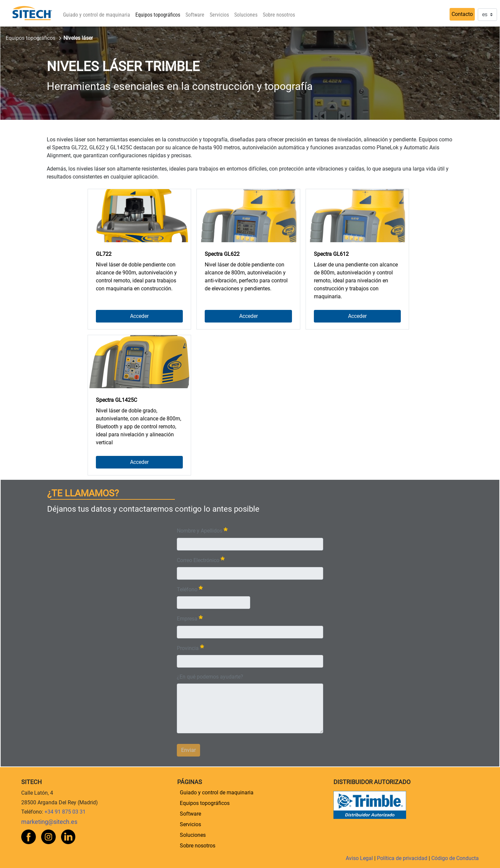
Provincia (190, 648)
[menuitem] (97, 15)
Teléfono (190, 589)
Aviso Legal (360, 858)
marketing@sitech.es (49, 822)
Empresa (190, 618)
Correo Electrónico (201, 560)
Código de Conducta (455, 858)
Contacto (462, 14)
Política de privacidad (403, 858)
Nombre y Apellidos (202, 530)
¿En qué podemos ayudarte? (210, 677)
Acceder (139, 316)
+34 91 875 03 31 (65, 812)
